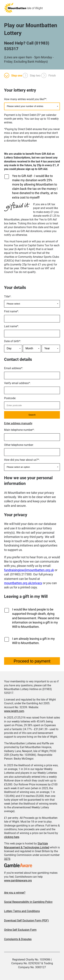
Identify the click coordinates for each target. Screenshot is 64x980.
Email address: (14, 368)
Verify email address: (17, 383)
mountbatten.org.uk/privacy (23, 583)
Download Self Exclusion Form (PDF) (26, 920)
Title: (8, 296)
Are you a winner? (15, 892)
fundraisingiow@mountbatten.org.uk (29, 570)
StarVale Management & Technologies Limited (27, 845)
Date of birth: (13, 341)
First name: (11, 311)
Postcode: (10, 398)
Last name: (11, 326)
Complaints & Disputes (18, 939)
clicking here (12, 837)
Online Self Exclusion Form (20, 930)
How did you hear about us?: (22, 460)
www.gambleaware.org (18, 880)
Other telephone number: (19, 445)
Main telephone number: (19, 430)
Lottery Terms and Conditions (22, 911)
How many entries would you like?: (26, 99)
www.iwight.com (14, 711)
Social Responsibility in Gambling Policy (28, 902)
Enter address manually (18, 423)
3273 (7, 859)
